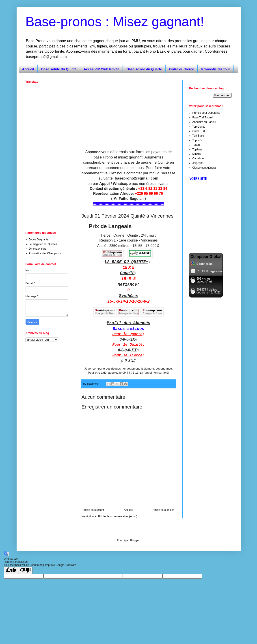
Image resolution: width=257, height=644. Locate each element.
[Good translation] (11, 570)
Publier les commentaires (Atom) (118, 516)
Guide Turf (199, 131)
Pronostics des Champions (45, 253)
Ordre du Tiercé (182, 69)
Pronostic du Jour (216, 69)
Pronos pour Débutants (206, 113)
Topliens (197, 150)
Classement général (204, 168)
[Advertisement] (129, 111)
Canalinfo (198, 158)
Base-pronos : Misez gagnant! (115, 22)
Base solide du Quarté (144, 69)
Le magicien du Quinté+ (43, 244)
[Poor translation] (25, 570)
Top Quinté (199, 127)
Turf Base (198, 136)
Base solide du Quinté (59, 69)
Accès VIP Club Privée (101, 69)
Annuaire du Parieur (204, 122)
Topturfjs (198, 140)
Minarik (197, 154)
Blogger (135, 540)
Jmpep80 (198, 163)
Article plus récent (93, 510)
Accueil (28, 69)
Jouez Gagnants (39, 240)
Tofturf (196, 145)
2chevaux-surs (38, 249)
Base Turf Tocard (203, 118)
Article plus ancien (163, 510)
